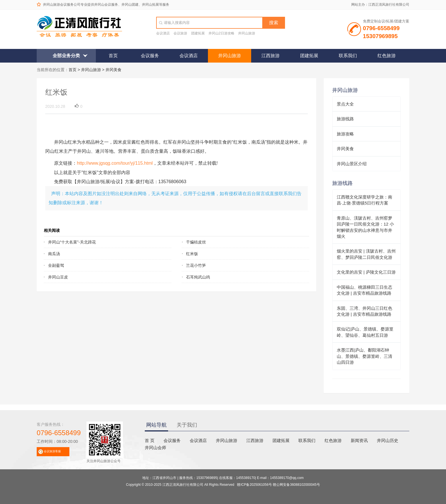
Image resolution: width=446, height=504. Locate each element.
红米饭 (192, 254)
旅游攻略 (345, 134)
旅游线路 (345, 119)
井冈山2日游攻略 (221, 33)
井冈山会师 (155, 448)
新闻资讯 (359, 440)
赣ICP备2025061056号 (254, 485)
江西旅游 (271, 56)
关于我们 (187, 425)
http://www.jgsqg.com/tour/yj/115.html (115, 163)
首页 (113, 56)
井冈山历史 (388, 440)
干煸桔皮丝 (196, 242)
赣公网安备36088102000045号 (296, 485)
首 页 (150, 440)
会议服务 (150, 56)
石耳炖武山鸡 (198, 277)
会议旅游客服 (52, 451)
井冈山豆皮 (58, 277)
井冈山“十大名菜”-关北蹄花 (72, 242)
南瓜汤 (54, 254)
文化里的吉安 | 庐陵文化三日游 (366, 272)
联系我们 (348, 56)
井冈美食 (113, 70)
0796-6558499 (59, 433)
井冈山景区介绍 (352, 164)
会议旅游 (180, 33)
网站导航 (156, 425)
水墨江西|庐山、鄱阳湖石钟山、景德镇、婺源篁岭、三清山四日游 (365, 356)
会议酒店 (163, 33)
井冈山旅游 (247, 33)
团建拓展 (198, 33)
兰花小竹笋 (196, 265)
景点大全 (345, 104)
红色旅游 (387, 56)
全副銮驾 (56, 265)
